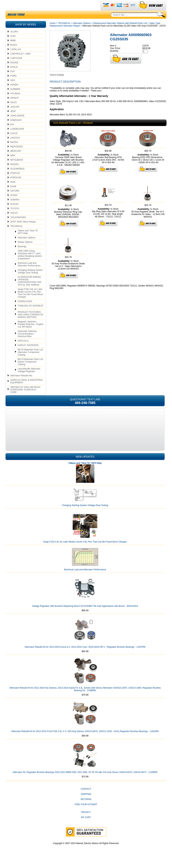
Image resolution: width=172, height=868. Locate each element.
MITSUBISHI (17, 169)
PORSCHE (16, 186)
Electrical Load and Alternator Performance (29, 273)
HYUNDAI (15, 102)
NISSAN (14, 173)
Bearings (22, 255)
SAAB (13, 195)
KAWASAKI (16, 129)
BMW (13, 49)
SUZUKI (14, 213)
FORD (13, 85)
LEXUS (14, 142)
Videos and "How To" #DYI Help (28, 241)
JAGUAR (15, 115)
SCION (14, 204)
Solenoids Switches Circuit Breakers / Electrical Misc (27, 342)
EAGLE (14, 76)
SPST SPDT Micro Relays (23, 230)
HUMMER (15, 98)
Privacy (86, 821)
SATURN (15, 199)
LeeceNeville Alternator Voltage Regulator (29, 379)
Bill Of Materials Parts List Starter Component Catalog (30, 370)
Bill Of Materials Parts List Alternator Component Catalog (30, 361)
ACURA (14, 40)
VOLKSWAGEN (18, 226)
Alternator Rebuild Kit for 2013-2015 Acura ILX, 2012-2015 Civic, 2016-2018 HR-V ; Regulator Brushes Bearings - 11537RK (85, 656)
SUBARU (15, 208)
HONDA (14, 93)
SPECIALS (23, 349)
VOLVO (14, 222)
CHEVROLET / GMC (21, 62)
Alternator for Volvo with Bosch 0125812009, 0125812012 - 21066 (25, 398)
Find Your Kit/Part (86, 813)
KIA (12, 133)
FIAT (13, 80)
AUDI (13, 45)
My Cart (86, 826)
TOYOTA (15, 217)
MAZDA (14, 151)
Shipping (86, 803)
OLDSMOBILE (17, 177)
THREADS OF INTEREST (31, 314)
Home (53, 32)
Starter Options (25, 251)
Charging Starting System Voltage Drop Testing (30, 280)
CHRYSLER (16, 67)
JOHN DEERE (17, 124)
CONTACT (86, 798)
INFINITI (14, 107)
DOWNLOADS (25, 310)
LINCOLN (15, 146)
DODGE (14, 71)
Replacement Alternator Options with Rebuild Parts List (120, 32)
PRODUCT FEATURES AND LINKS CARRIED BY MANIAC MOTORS (31, 323)
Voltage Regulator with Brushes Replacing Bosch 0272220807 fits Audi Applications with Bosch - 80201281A (85, 615)
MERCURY (16, 160)
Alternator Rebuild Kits (21, 384)
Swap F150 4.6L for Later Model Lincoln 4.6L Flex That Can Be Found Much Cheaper (30, 302)
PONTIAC (15, 182)
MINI (13, 164)
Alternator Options (27, 246)
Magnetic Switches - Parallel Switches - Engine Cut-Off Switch (30, 333)
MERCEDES (17, 155)
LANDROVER (17, 138)
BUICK (14, 54)
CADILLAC (16, 58)
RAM (13, 191)
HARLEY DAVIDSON (28, 354)
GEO (13, 89)
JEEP (13, 120)
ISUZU (14, 111)
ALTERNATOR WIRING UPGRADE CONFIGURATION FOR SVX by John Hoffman (29, 290)
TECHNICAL (17, 235)
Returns (86, 808)
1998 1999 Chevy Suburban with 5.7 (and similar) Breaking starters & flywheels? (30, 263)
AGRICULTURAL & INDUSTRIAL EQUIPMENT (27, 390)
